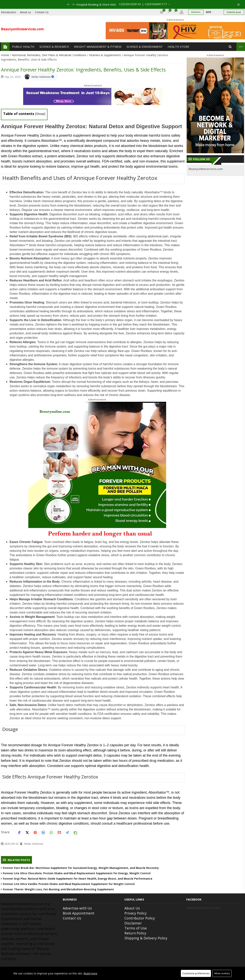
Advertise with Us (77, 908)
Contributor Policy (140, 918)
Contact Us (72, 918)
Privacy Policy (136, 913)
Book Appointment (79, 913)
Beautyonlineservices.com (206, 169)
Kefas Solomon (41, 77)
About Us (132, 908)
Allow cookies (222, 973)
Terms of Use (136, 928)
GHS (209, 12)
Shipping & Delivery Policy (146, 938)
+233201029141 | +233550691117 (145, 4)
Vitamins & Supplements (105, 55)
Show (40, 114)
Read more (90, 973)
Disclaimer (133, 923)
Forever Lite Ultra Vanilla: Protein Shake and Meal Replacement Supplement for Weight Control (68, 884)
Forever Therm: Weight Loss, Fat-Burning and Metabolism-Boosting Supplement (57, 889)
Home (5, 55)
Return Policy (135, 933)
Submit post (234, 12)
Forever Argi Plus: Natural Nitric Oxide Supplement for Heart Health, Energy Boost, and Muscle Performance (77, 879)
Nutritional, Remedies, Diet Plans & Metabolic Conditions (49, 55)
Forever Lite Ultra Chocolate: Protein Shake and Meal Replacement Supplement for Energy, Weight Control (76, 873)
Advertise (196, 12)
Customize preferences (196, 973)
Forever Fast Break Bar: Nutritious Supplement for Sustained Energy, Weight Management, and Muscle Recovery (80, 868)
